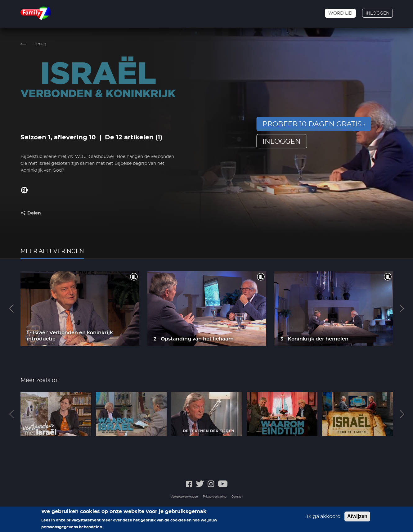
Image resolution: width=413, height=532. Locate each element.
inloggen (282, 142)
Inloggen (377, 13)
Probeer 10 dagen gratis (312, 124)
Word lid (340, 13)
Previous (11, 309)
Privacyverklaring (215, 497)
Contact (237, 497)
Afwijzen (357, 518)
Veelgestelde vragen (184, 497)
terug (40, 44)
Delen (34, 213)
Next (402, 309)
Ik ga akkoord (324, 518)
